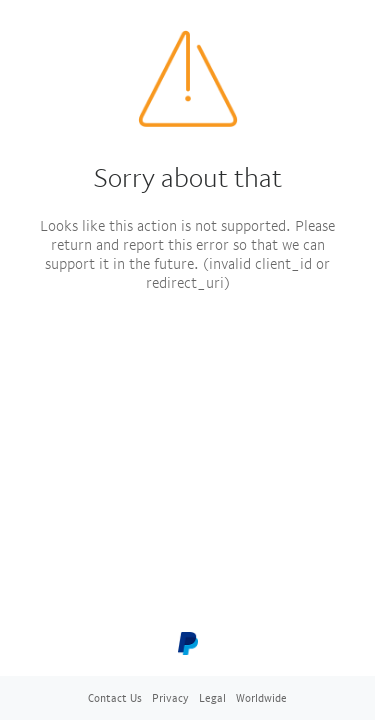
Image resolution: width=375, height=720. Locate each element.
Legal (212, 698)
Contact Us (115, 698)
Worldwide (261, 698)
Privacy (170, 698)
